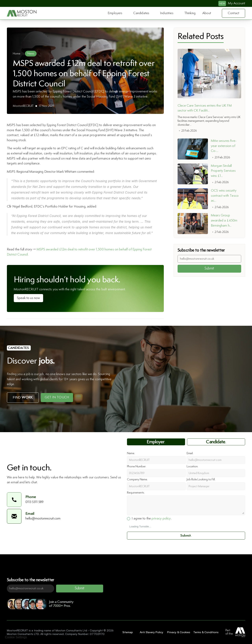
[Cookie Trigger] (16, 637)
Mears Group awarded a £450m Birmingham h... (225, 220)
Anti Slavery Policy (151, 632)
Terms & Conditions (206, 632)
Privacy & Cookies (179, 632)
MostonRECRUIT (23, 106)
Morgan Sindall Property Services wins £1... (224, 171)
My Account (237, 3)
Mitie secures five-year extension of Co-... (224, 146)
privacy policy (161, 519)
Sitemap (128, 632)
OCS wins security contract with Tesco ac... (225, 196)
